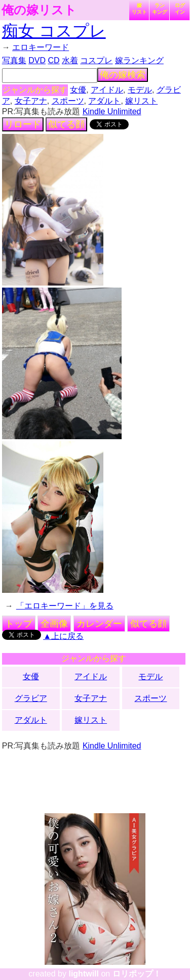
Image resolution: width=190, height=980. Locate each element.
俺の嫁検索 (123, 75)
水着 (70, 60)
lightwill (84, 974)
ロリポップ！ (137, 974)
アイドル (107, 90)
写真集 (14, 60)
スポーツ (68, 101)
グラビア (31, 698)
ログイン (180, 9)
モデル (140, 90)
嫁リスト (139, 9)
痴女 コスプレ (54, 31)
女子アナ (31, 101)
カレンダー (99, 624)
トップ (19, 624)
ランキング (160, 9)
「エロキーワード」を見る (65, 606)
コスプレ (96, 60)
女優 (78, 90)
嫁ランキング (139, 60)
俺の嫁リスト (39, 10)
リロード (23, 124)
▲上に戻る (63, 636)
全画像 (54, 624)
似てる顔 (66, 124)
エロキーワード (41, 47)
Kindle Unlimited (112, 111)
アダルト (104, 101)
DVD (37, 60)
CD (53, 60)
